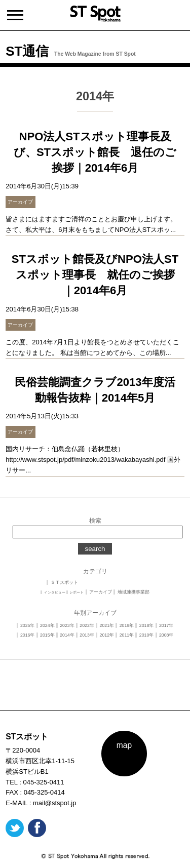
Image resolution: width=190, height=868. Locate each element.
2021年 (107, 625)
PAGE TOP (95, 703)
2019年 (127, 625)
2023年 (67, 625)
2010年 (147, 635)
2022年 (87, 625)
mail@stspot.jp (54, 803)
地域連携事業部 (134, 592)
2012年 (107, 635)
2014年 (67, 635)
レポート (77, 592)
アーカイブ (101, 592)
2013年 (87, 635)
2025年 (28, 625)
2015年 (47, 635)
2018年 (147, 625)
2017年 (166, 625)
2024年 (47, 625)
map (124, 745)
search (95, 549)
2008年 (166, 635)
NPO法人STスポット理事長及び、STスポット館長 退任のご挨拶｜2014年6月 (95, 152)
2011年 (127, 635)
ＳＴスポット (64, 582)
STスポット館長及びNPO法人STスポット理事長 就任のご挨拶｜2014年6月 (95, 275)
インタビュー (55, 592)
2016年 (28, 635)
